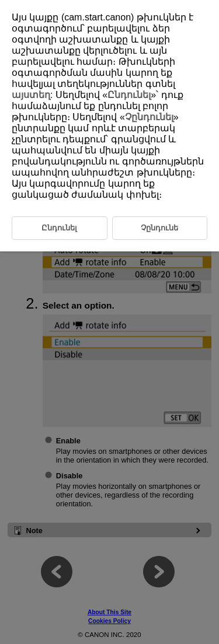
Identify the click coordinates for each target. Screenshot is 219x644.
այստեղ (31, 95)
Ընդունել (129, 95)
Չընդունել (149, 117)
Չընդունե (159, 228)
